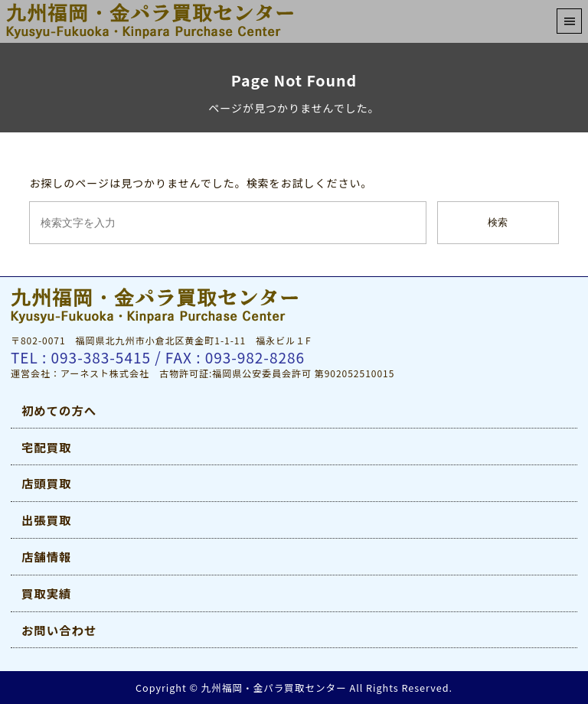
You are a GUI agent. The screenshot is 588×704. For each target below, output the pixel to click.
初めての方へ (59, 410)
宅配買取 (46, 447)
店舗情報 (46, 556)
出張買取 (46, 520)
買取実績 (46, 593)
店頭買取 (46, 483)
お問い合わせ (59, 630)
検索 (498, 222)
